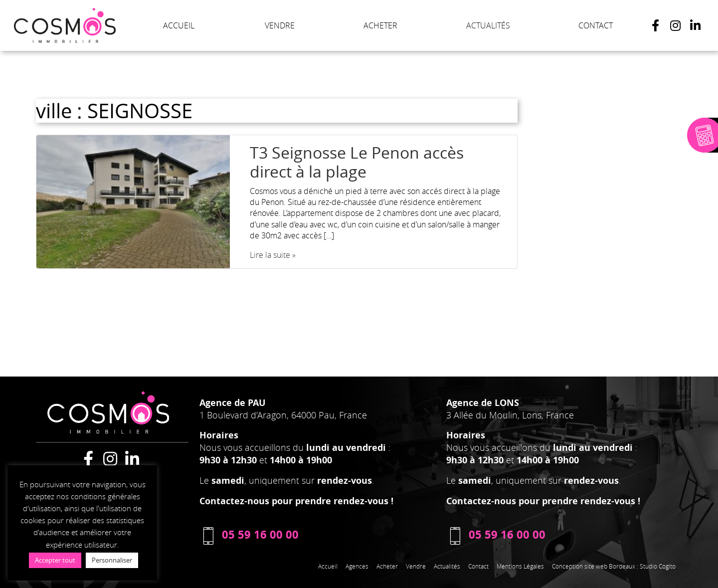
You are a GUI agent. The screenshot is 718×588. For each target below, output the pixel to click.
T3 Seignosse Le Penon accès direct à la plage (357, 162)
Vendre (416, 566)
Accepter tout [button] (55, 560)
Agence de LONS (483, 403)
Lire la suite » (273, 255)
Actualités (447, 566)
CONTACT (596, 25)
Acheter (387, 566)
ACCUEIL (179, 25)
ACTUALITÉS (488, 25)
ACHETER (380, 25)
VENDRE (280, 25)
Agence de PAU (233, 403)
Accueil (328, 566)
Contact (478, 566)
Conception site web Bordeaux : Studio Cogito (614, 566)
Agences (357, 566)
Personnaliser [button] (112, 560)
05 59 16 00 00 (249, 534)
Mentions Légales (520, 566)
